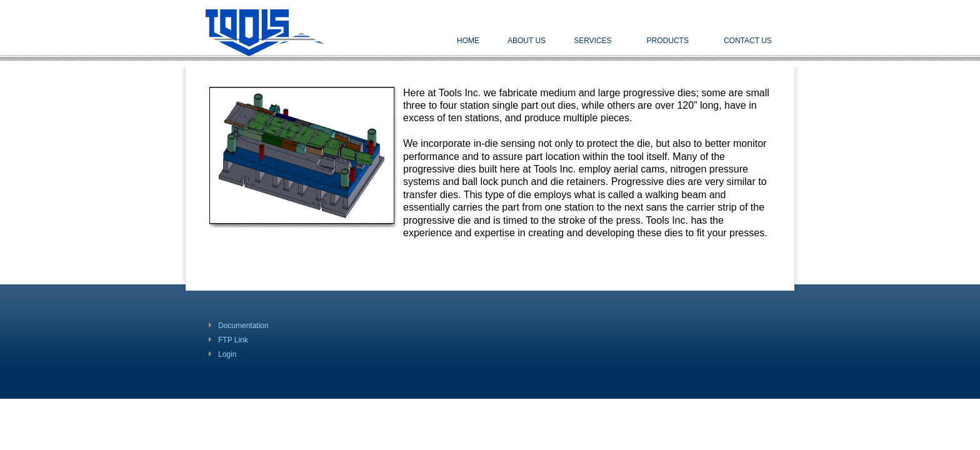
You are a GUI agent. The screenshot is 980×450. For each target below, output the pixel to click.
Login (227, 354)
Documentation (243, 326)
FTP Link (233, 340)
